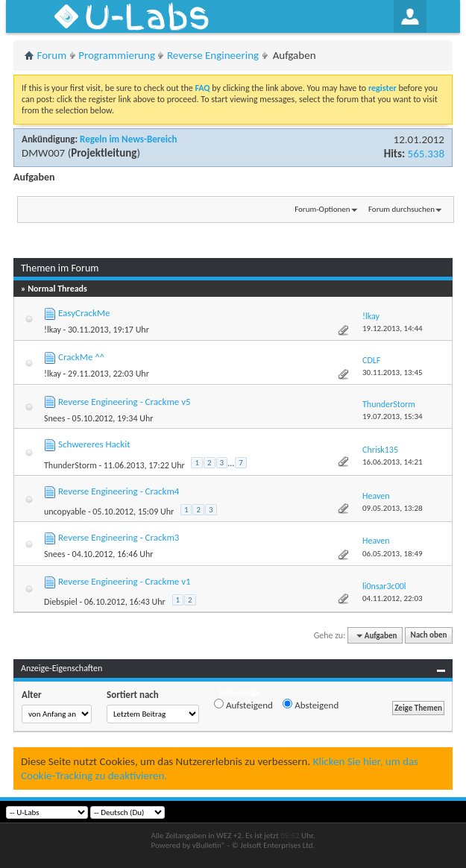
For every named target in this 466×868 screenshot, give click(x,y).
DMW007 (43, 153)
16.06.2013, (393, 462)
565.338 (426, 154)
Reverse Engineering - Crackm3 (119, 537)
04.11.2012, (393, 598)
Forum (52, 55)
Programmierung (117, 55)
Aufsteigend (243, 705)
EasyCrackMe (84, 313)
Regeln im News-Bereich (128, 139)
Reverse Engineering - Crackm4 (119, 491)
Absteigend (311, 705)
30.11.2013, (393, 372)
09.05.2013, (393, 508)
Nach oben (428, 636)
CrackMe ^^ (81, 357)
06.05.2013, (393, 554)
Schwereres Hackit (94, 444)
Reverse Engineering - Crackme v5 (125, 402)
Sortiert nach (133, 695)
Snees (54, 418)
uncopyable (65, 512)
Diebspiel (61, 602)
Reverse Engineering (213, 55)
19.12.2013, (393, 328)
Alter (32, 695)
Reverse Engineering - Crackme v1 (125, 581)
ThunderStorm (70, 465)
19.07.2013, (393, 416)
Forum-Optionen (322, 209)
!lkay (53, 330)
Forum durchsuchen (402, 209)
